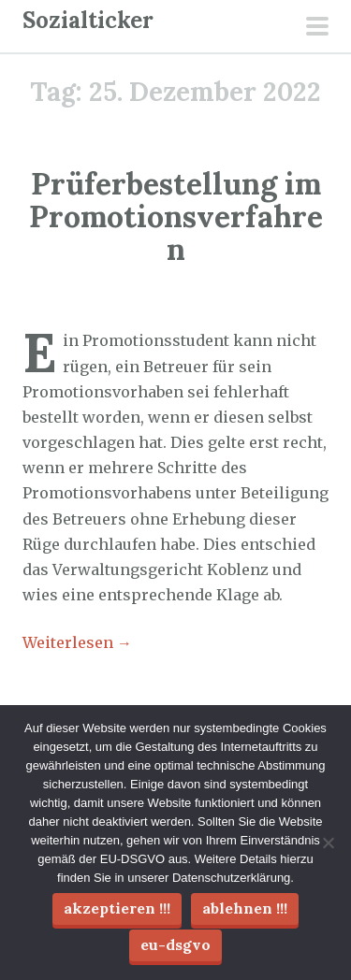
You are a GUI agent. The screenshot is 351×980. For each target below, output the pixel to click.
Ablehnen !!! (245, 908)
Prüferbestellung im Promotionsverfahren (176, 216)
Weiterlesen (77, 642)
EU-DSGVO (175, 944)
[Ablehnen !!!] (328, 843)
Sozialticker (88, 20)
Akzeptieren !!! (117, 908)
